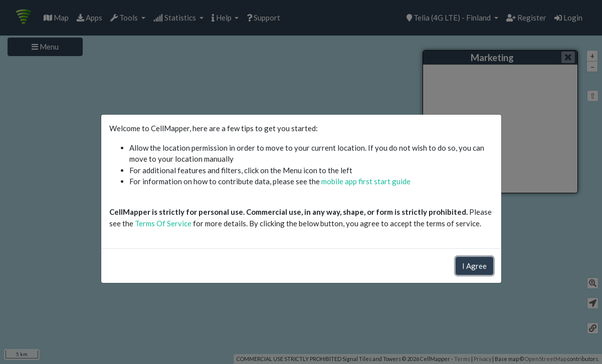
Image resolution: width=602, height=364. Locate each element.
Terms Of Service (163, 223)
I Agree (474, 266)
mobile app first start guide (366, 181)
